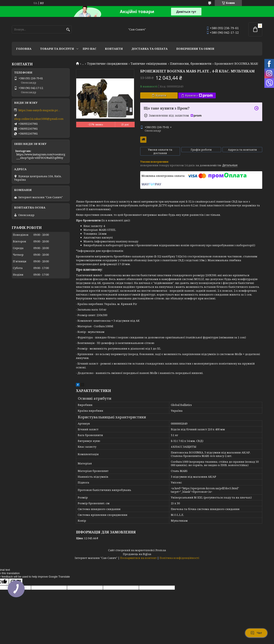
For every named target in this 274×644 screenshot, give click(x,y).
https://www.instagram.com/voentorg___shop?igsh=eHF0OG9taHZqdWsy (41, 156)
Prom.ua (161, 550)
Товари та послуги (57, 49)
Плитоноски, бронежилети (191, 64)
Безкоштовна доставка (143, 140)
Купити (161, 95)
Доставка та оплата (150, 49)
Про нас (89, 49)
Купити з (199, 95)
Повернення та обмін (195, 49)
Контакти (114, 49)
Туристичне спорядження (107, 64)
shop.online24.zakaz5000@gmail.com (39, 119)
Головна (24, 49)
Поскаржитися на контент (138, 558)
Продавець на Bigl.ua (137, 554)
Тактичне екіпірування (149, 64)
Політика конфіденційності (179, 558)
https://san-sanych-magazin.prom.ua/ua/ (40, 110)
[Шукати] (68, 30)
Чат (256, 633)
